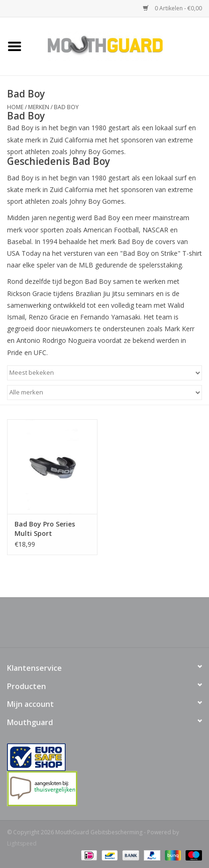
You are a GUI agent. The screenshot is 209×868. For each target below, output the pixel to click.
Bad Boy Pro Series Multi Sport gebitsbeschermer (45, 529)
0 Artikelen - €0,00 (172, 8)
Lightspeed (22, 843)
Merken (39, 107)
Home (15, 107)
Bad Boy (66, 107)
